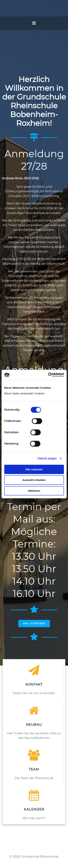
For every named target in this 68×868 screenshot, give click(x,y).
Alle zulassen (34, 469)
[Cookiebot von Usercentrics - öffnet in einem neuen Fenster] (48, 375)
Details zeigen (47, 458)
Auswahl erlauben (34, 480)
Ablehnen (34, 491)
